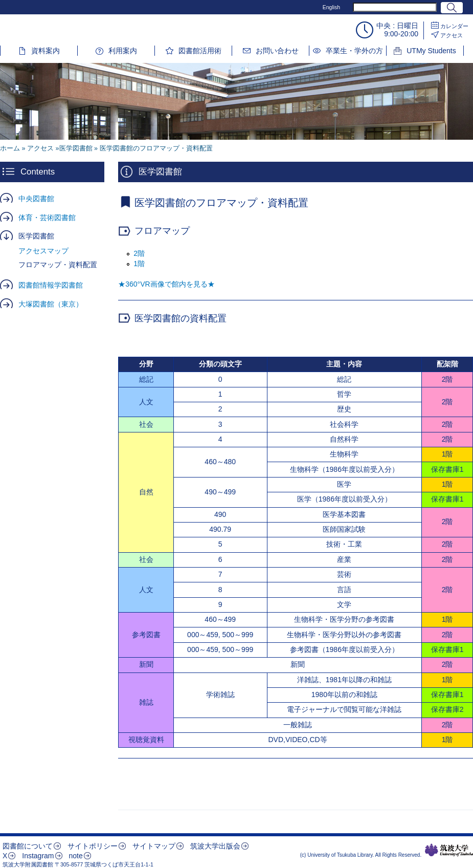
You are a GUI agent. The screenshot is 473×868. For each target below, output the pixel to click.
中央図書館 (36, 199)
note (75, 856)
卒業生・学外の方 (354, 51)
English (331, 7)
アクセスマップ (43, 251)
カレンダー (454, 26)
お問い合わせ (277, 51)
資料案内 (46, 51)
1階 (139, 264)
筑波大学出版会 (215, 846)
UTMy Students (431, 51)
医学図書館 (36, 236)
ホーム (10, 148)
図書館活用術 (200, 51)
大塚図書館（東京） (51, 304)
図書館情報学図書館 (51, 285)
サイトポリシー (93, 846)
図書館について (28, 846)
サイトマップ (154, 846)
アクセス (452, 35)
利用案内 (123, 51)
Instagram (38, 856)
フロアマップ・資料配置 (58, 265)
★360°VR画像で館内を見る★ (166, 284)
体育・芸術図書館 (47, 218)
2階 (139, 253)
